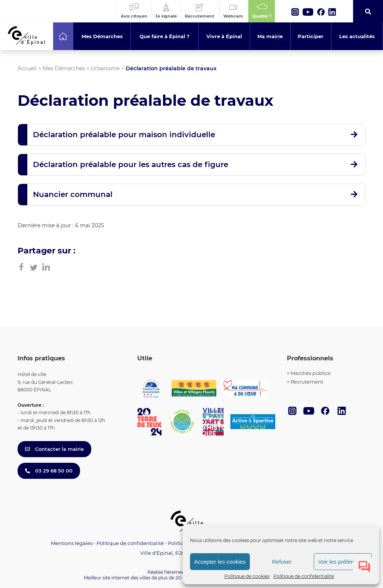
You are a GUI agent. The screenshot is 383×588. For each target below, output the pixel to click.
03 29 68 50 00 (49, 471)
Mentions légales (72, 543)
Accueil (27, 68)
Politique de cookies (247, 576)
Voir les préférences (343, 562)
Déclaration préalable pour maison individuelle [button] (124, 135)
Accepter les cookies (220, 562)
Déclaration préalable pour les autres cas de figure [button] (131, 164)
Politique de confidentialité (304, 576)
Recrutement (307, 382)
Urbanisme (105, 68)
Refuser (282, 562)
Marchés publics (310, 373)
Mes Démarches (64, 68)
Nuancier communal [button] (73, 194)
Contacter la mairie (54, 449)
